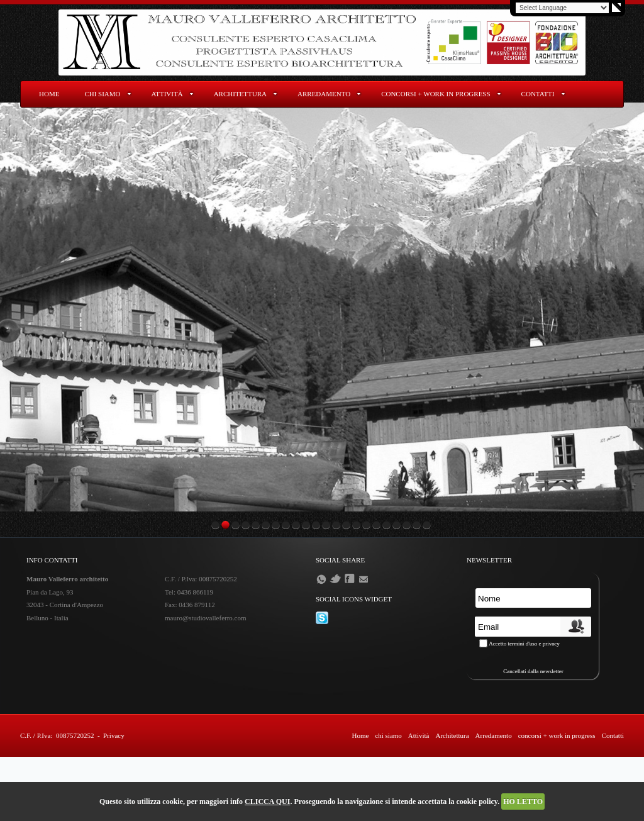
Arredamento (324, 94)
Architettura (240, 94)
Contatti (538, 94)
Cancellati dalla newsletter (533, 671)
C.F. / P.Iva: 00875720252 (57, 735)
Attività (167, 94)
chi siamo (102, 94)
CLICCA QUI (267, 801)
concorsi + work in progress (436, 94)
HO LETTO (523, 801)
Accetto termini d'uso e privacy (524, 644)
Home (49, 94)
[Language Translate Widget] (562, 8)
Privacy (114, 735)
